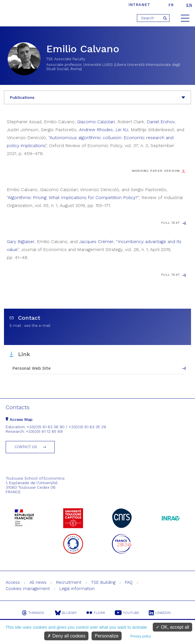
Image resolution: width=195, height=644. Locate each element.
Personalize (107, 636)
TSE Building (103, 582)
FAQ (129, 582)
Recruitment (69, 582)
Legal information (77, 589)
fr (171, 5)
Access (13, 582)
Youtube (127, 613)
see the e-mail (37, 326)
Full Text (170, 223)
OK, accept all (172, 627)
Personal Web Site (32, 368)
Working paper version (156, 171)
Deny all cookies (66, 636)
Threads (33, 613)
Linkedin (160, 613)
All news (38, 582)
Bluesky (66, 613)
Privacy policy (140, 636)
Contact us (26, 447)
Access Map (19, 419)
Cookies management (28, 589)
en (189, 5)
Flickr (96, 613)
